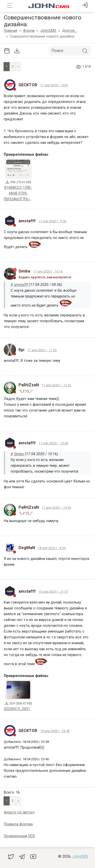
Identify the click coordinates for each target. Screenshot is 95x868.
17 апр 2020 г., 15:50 (56, 508)
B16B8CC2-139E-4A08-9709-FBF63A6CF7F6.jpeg (20, 193)
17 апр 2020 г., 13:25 (56, 385)
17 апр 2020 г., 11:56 (42, 350)
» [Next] (18, 66)
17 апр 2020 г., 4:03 (54, 85)
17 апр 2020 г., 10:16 (48, 272)
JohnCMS (80, 857)
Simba (19, 454)
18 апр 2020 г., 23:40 (55, 731)
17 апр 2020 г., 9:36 (53, 221)
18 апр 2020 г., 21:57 (53, 592)
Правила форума (18, 824)
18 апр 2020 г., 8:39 (52, 548)
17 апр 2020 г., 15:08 (53, 443)
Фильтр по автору (19, 812)
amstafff (21, 285)
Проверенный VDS (19, 836)
